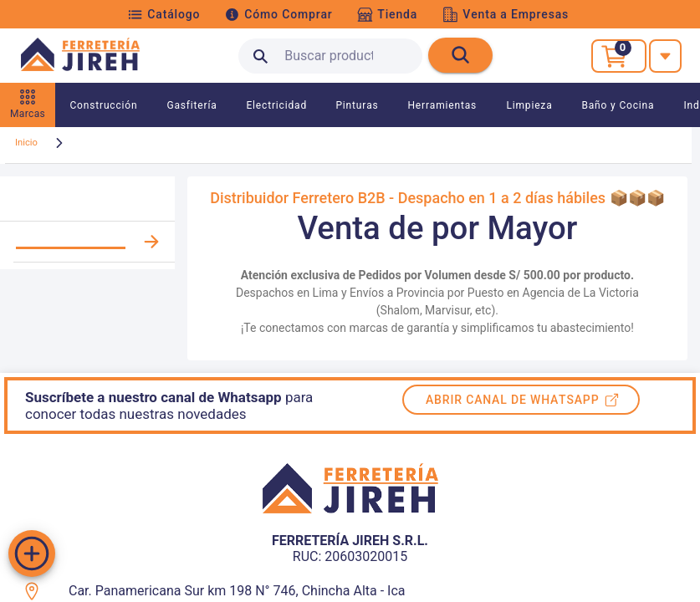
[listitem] (87, 242)
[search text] (330, 56)
